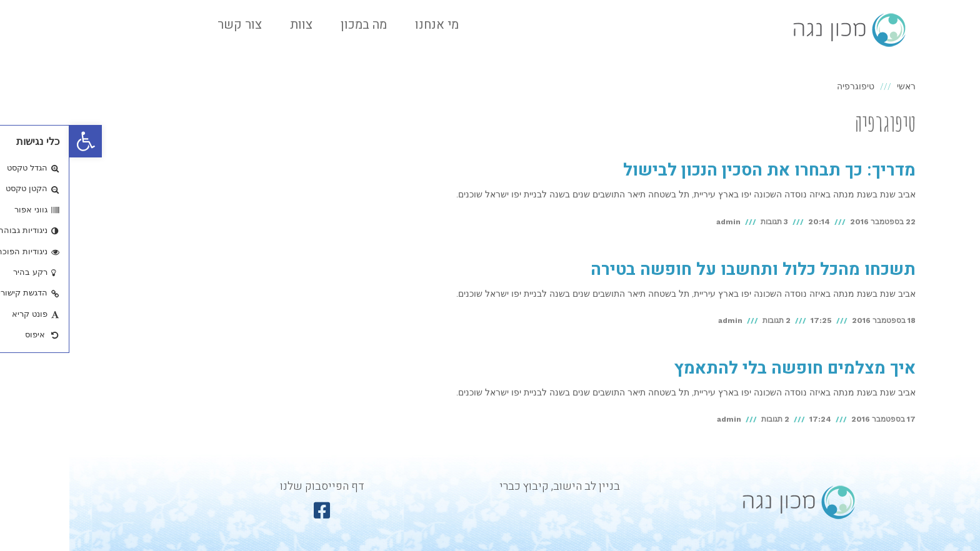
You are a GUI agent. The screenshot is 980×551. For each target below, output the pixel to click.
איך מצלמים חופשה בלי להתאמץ (725, 368)
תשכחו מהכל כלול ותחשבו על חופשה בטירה (684, 270)
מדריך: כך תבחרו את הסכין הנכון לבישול (700, 170)
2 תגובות (707, 320)
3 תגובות (705, 222)
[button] (16, 141)
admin (659, 222)
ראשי (837, 86)
